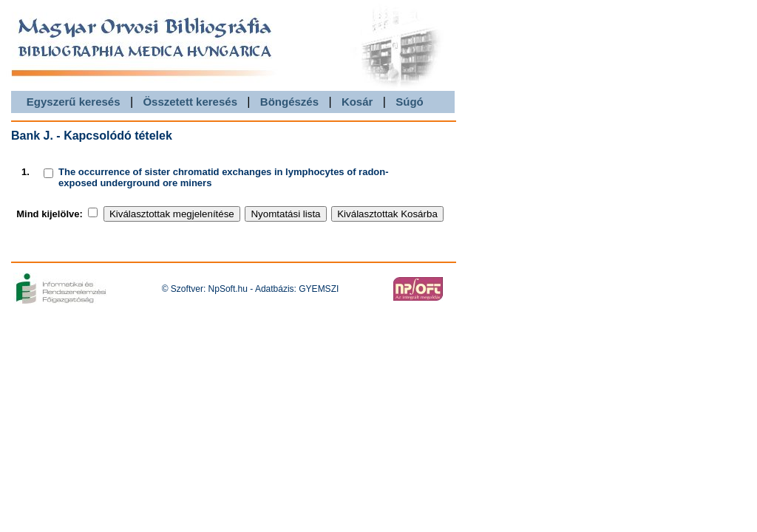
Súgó (410, 102)
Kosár (357, 102)
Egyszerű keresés (74, 102)
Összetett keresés (190, 102)
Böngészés (289, 102)
